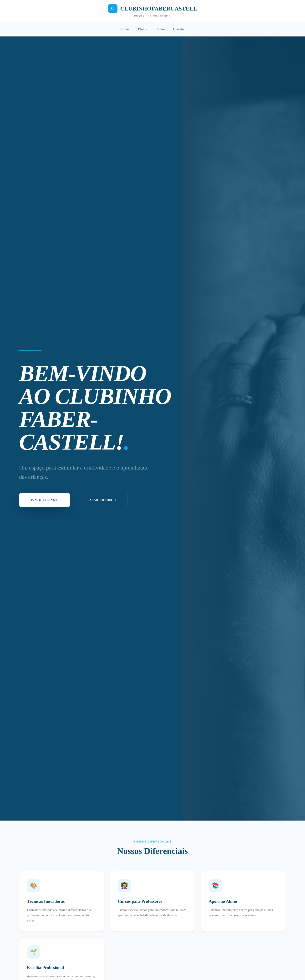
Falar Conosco (102, 500)
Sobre (161, 29)
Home (125, 29)
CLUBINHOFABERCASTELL (152, 9)
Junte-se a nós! (45, 500)
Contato (178, 29)
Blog (143, 29)
